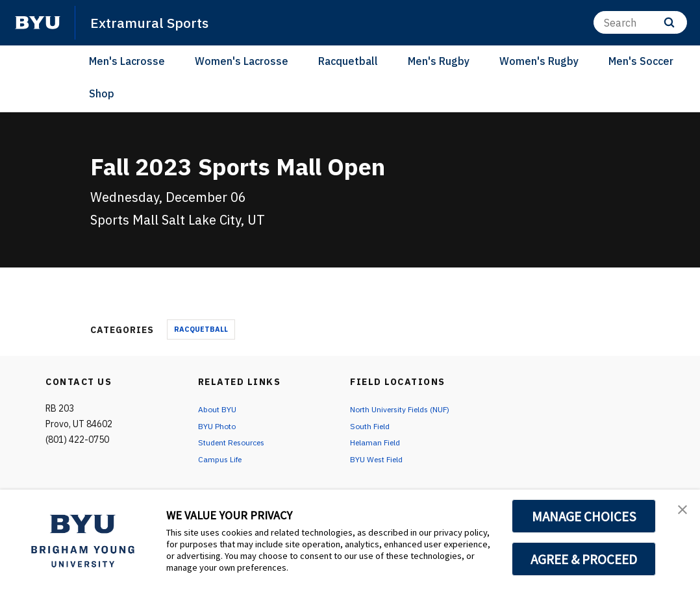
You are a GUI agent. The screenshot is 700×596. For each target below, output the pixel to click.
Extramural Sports (156, 22)
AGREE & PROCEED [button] (584, 559)
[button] (679, 513)
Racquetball (348, 61)
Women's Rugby (539, 61)
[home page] (38, 23)
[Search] (640, 22)
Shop (102, 93)
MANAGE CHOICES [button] (584, 516)
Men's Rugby (439, 61)
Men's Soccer (641, 61)
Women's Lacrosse (242, 61)
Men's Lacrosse (127, 61)
